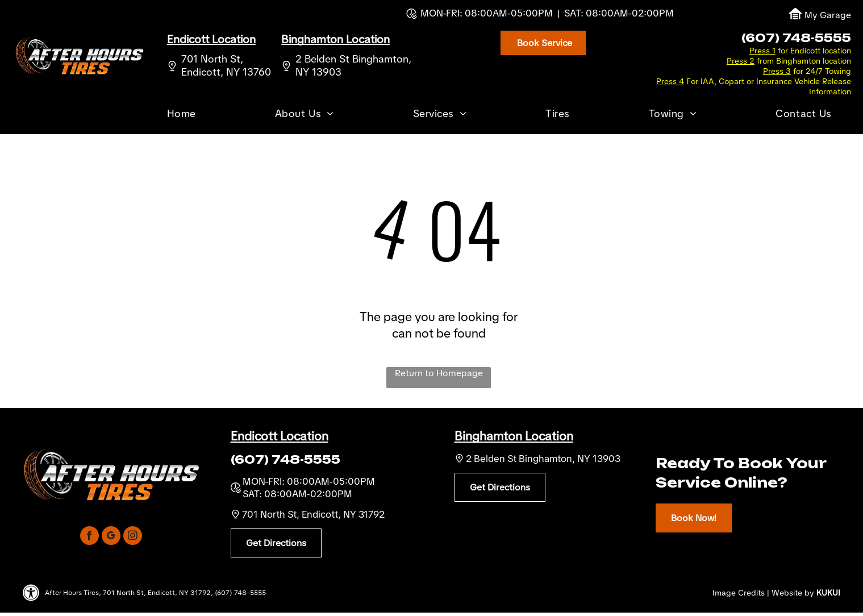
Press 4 (670, 81)
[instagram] (133, 537)
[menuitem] (182, 115)
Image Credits (739, 593)
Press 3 (777, 71)
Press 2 (741, 61)
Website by (793, 593)
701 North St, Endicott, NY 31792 (313, 514)
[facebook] (89, 537)
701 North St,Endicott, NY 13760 (226, 65)
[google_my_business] (111, 537)
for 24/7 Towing (822, 71)
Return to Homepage (439, 373)
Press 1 (762, 51)
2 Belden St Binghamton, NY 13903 (543, 459)
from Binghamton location (804, 61)
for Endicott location (814, 51)
